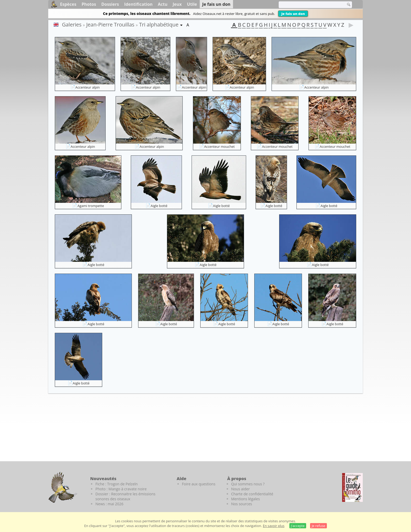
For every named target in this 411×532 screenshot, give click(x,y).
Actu (163, 4)
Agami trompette (91, 206)
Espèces (68, 4)
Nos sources (242, 504)
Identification (138, 4)
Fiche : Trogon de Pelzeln (117, 484)
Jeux (177, 4)
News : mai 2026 (109, 504)
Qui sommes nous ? (248, 484)
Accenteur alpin (88, 87)
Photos (89, 4)
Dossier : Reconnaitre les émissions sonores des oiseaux (125, 496)
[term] (309, 5)
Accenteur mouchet (220, 146)
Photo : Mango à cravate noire (121, 489)
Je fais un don (293, 14)
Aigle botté (159, 206)
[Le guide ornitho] (352, 487)
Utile (192, 4)
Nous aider (240, 489)
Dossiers (110, 4)
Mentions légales (246, 499)
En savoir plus (274, 526)
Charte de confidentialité (252, 494)
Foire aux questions (199, 484)
